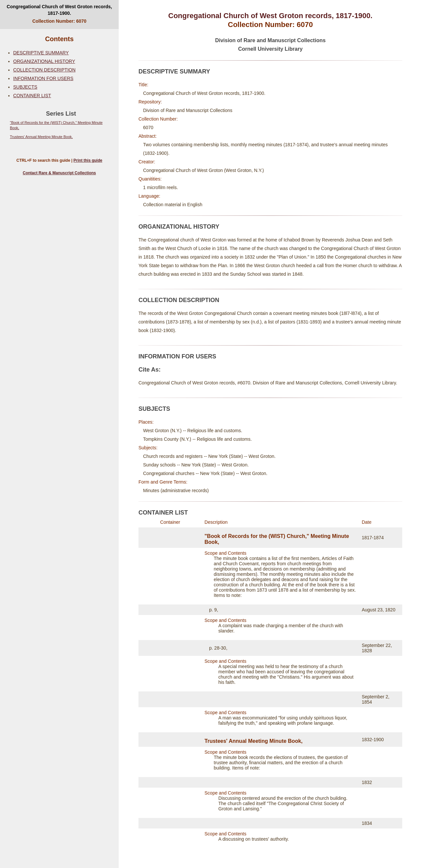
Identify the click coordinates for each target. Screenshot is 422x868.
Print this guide (88, 160)
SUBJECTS (25, 87)
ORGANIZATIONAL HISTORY (44, 61)
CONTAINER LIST (32, 96)
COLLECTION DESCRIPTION (44, 70)
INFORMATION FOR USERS (43, 78)
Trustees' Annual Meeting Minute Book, (41, 137)
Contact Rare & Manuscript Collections (59, 173)
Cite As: (150, 370)
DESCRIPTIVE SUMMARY (41, 53)
